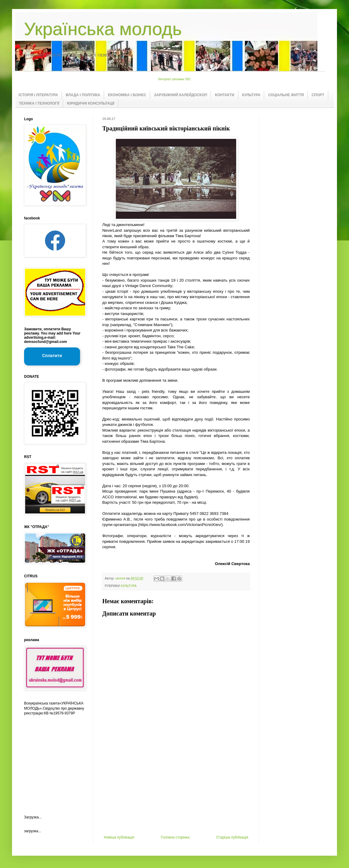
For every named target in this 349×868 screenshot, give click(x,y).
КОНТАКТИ (224, 95)
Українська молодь (103, 29)
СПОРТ (318, 95)
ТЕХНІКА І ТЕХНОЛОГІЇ (39, 103)
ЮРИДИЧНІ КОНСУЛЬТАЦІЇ (91, 103)
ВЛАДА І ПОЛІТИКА (83, 95)
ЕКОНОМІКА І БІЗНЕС (127, 95)
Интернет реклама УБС (175, 79)
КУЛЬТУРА (251, 95)
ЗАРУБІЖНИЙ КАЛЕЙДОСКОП (181, 95)
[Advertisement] (176, 790)
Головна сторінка (175, 837)
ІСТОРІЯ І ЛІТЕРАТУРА (38, 95)
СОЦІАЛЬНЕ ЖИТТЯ (286, 95)
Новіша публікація (119, 837)
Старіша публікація (232, 837)
